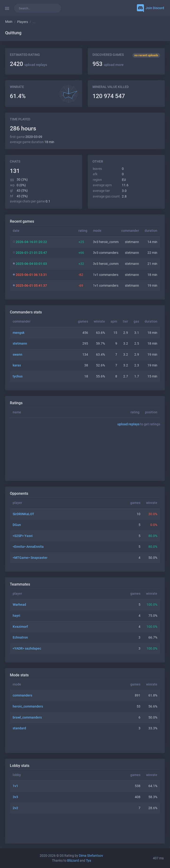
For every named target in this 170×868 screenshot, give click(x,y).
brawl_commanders (27, 718)
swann (17, 355)
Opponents (19, 493)
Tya (89, 861)
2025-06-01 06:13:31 (31, 275)
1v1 (15, 786)
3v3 (15, 797)
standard (19, 728)
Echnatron (20, 638)
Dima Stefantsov (91, 856)
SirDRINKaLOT (23, 514)
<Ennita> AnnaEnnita (28, 547)
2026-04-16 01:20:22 (31, 242)
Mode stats (19, 675)
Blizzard (73, 861)
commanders (22, 695)
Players (23, 22)
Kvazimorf (20, 627)
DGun (17, 525)
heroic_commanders (28, 706)
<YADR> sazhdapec (27, 649)
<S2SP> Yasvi (23, 536)
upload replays (36, 65)
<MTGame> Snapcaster (30, 558)
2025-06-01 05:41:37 (31, 286)
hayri (16, 616)
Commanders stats (26, 312)
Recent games (22, 221)
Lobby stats (20, 766)
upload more (114, 65)
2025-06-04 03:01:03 (31, 264)
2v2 (15, 808)
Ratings (16, 403)
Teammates (20, 584)
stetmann (20, 344)
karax (17, 365)
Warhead (19, 605)
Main (9, 22)
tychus (18, 376)
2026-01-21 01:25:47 (31, 253)
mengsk (19, 333)
